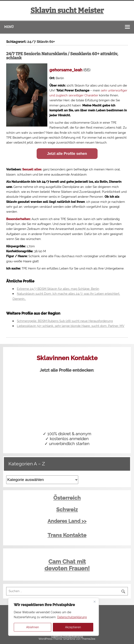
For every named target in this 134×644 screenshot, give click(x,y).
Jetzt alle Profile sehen (67, 154)
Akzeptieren (73, 627)
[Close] (94, 602)
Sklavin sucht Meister (67, 10)
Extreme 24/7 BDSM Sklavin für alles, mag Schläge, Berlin (58, 289)
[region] (54, 617)
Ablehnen (33, 627)
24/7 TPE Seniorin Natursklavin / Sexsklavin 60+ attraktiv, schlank (62, 56)
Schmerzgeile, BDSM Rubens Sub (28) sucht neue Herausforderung (65, 321)
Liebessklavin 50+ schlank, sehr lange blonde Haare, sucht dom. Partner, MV (71, 326)
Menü (9, 27)
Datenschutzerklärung (72, 617)
